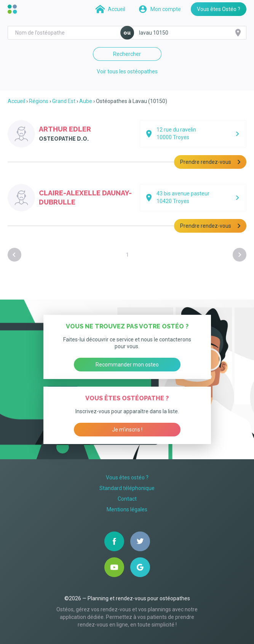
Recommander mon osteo (127, 365)
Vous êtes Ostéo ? (219, 9)
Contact (127, 499)
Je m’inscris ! (127, 430)
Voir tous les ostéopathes (127, 71)
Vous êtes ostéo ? (127, 477)
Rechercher (127, 54)
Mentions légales (127, 509)
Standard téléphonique (127, 488)
